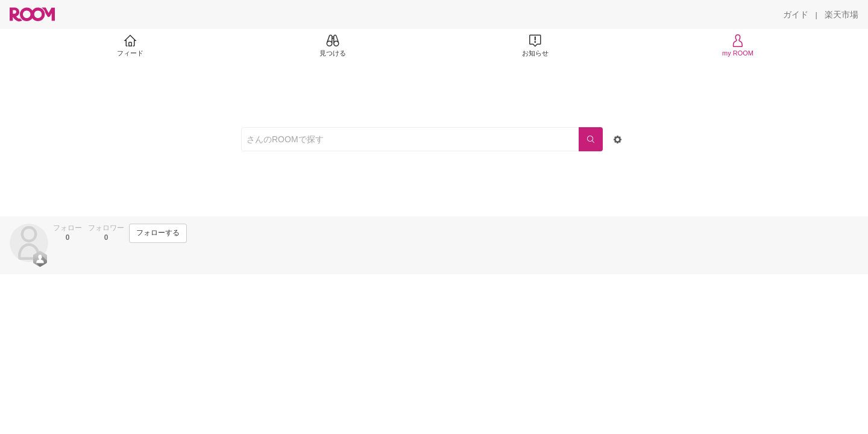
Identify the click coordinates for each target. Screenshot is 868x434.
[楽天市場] (841, 14)
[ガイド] (796, 14)
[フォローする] (158, 233)
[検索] (591, 139)
